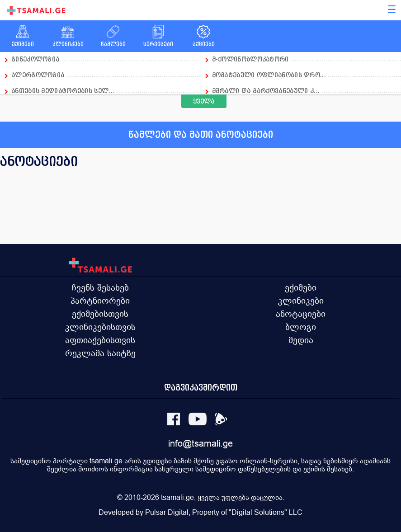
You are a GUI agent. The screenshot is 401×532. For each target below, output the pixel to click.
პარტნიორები (100, 301)
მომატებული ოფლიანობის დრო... (269, 75)
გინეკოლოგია (35, 59)
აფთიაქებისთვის (100, 340)
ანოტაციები (301, 314)
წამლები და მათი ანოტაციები (201, 135)
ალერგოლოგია (39, 75)
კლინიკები (301, 301)
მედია (301, 340)
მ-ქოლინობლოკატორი (250, 59)
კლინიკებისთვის (100, 327)
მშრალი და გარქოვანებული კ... (266, 91)
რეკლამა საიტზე (100, 353)
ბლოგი (301, 327)
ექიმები (301, 287)
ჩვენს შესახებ (100, 287)
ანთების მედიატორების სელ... (63, 91)
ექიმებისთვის (100, 314)
